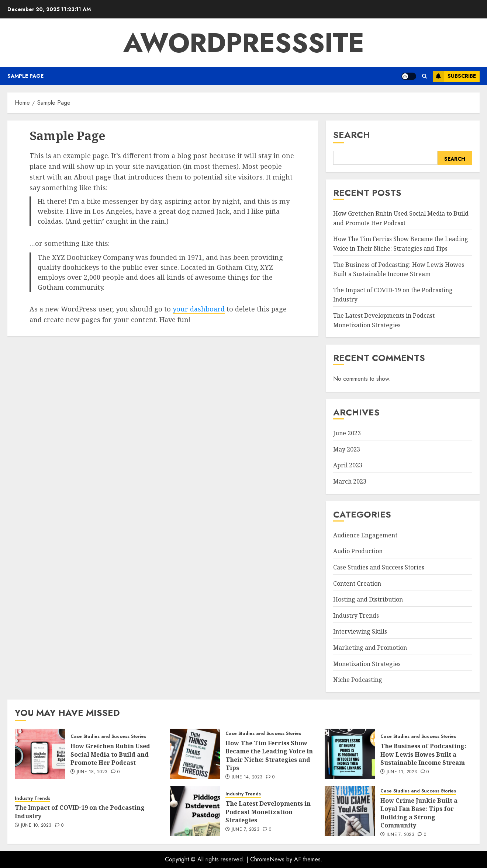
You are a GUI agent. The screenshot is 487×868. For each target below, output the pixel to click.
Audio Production (358, 551)
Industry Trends (356, 616)
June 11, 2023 (402, 772)
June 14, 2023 (247, 777)
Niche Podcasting (358, 680)
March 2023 (350, 481)
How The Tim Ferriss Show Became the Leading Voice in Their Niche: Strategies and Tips (269, 755)
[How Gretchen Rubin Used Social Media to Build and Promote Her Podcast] (40, 754)
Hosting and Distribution (368, 599)
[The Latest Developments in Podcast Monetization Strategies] (195, 811)
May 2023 (347, 449)
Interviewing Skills (360, 631)
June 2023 (347, 433)
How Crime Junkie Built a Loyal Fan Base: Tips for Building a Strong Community (419, 813)
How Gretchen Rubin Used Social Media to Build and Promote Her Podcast (110, 754)
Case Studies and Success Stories (379, 567)
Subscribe (454, 76)
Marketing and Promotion (370, 648)
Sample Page (25, 76)
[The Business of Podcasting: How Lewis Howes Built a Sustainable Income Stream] (350, 754)
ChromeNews (267, 859)
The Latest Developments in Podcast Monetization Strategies (268, 812)
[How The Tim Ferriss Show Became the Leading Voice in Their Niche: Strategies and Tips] (195, 754)
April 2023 (348, 465)
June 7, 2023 (246, 830)
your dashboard (199, 309)
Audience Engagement (365, 535)
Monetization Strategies (367, 664)
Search (352, 135)
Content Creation (357, 583)
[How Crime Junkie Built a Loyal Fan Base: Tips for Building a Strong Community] (350, 811)
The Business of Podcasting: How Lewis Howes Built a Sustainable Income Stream (423, 754)
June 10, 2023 (36, 826)
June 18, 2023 (92, 772)
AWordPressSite (244, 43)
